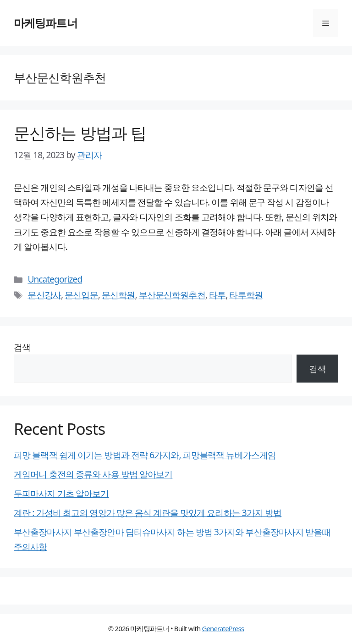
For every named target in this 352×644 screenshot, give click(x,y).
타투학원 (246, 295)
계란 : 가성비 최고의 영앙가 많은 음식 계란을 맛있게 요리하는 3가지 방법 (148, 513)
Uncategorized (55, 279)
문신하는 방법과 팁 (80, 133)
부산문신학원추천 (172, 295)
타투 (217, 295)
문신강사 (44, 295)
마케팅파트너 (46, 23)
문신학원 (118, 295)
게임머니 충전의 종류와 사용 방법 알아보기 (93, 474)
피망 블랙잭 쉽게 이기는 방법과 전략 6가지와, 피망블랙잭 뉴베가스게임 (145, 455)
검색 (22, 347)
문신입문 (81, 295)
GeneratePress (223, 628)
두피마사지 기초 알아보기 (61, 494)
